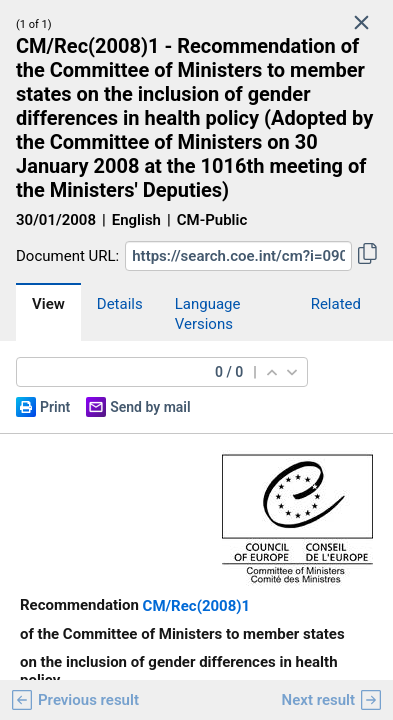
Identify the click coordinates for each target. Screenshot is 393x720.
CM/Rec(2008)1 (197, 606)
